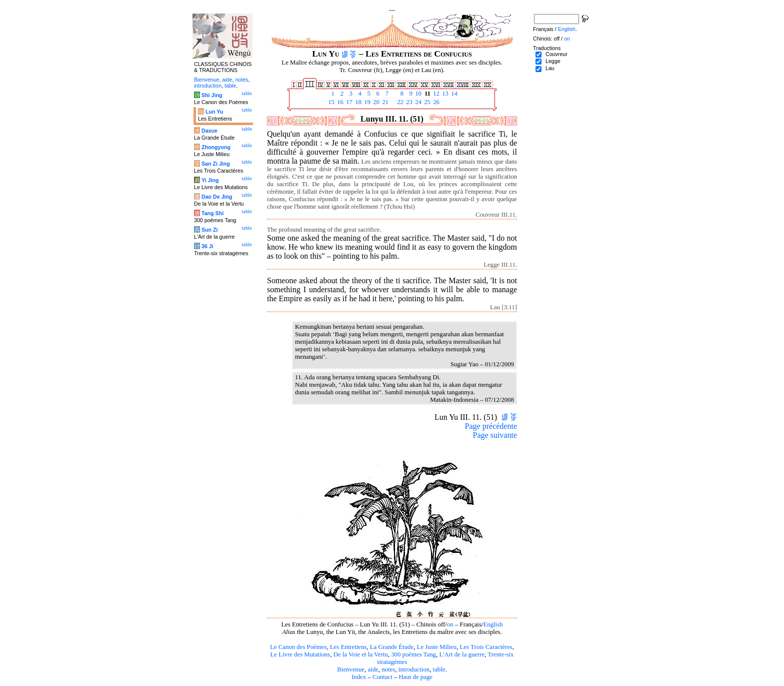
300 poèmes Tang (413, 654)
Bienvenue (351, 669)
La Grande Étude (392, 647)
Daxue (209, 131)
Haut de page (416, 677)
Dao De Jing (217, 197)
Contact (382, 677)
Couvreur (556, 54)
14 (453, 94)
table (439, 669)
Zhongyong (216, 147)
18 (357, 102)
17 (348, 102)
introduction (414, 669)
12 (435, 94)
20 (375, 102)
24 (417, 102)
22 (399, 102)
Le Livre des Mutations (300, 654)
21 (384, 102)
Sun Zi (210, 230)
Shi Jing (212, 95)
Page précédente (491, 426)
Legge (553, 61)
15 (330, 102)
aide (373, 669)
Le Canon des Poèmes (298, 647)
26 (435, 102)
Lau (550, 68)
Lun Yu (214, 112)
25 (426, 102)
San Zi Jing (216, 164)
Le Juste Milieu (437, 647)
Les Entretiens (348, 647)
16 (339, 102)
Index (359, 677)
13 (444, 94)
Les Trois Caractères (486, 647)
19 (366, 102)
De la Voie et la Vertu (361, 654)
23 (408, 102)
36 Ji (207, 246)
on (450, 624)
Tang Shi (212, 213)
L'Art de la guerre (462, 654)
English (493, 624)
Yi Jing (210, 180)
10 (417, 94)
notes (388, 669)
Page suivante (495, 435)
